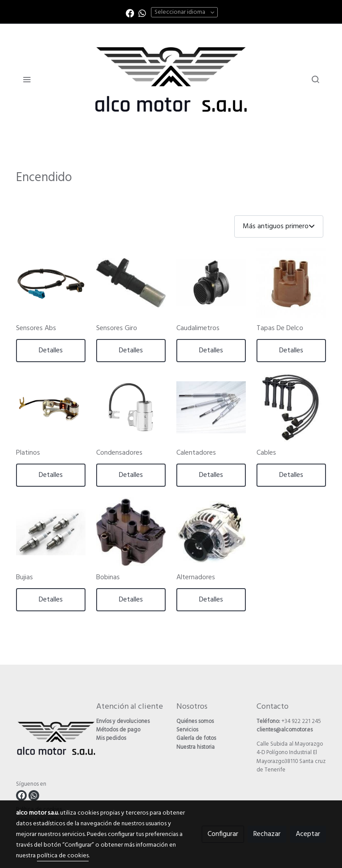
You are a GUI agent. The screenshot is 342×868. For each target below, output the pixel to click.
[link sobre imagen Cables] (291, 408)
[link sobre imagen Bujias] (51, 532)
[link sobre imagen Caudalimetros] (211, 283)
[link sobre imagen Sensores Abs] (51, 283)
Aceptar (308, 834)
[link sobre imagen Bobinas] (131, 532)
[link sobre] (51, 740)
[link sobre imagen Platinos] (51, 408)
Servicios (187, 730)
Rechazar (267, 834)
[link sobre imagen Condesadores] (131, 408)
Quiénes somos (195, 721)
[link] (171, 79)
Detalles (51, 351)
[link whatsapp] (142, 13)
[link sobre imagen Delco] (291, 283)
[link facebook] (130, 13)
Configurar (223, 834)
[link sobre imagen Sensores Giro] (131, 283)
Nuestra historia (195, 747)
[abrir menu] (27, 79)
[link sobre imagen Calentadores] (211, 408)
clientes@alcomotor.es (285, 730)
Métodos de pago (118, 730)
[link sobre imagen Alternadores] (211, 532)
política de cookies (63, 856)
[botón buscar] (315, 79)
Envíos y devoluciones (123, 721)
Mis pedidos (111, 738)
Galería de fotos (196, 738)
